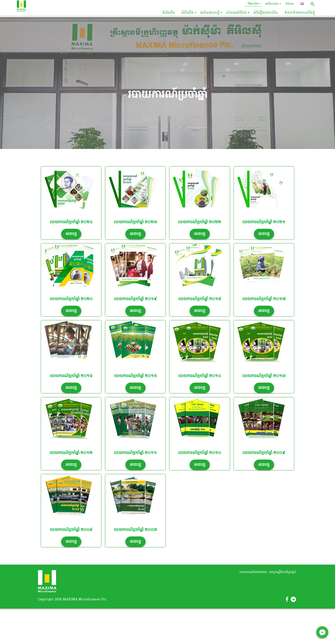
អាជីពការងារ (272, 4)
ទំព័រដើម (169, 13)
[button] (313, 4)
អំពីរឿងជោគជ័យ (266, 13)
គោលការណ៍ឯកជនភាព (253, 572)
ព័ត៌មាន (289, 4)
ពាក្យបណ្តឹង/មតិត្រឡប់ (282, 572)
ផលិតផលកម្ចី (210, 13)
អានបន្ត (71, 234)
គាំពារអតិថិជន (237, 13)
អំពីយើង (188, 13)
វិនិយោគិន (253, 4)
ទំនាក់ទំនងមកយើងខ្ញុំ (300, 13)
